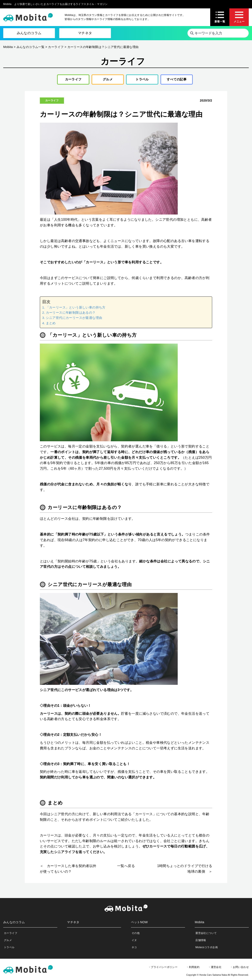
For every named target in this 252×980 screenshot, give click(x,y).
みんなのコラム (29, 33)
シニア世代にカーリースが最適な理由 (74, 319)
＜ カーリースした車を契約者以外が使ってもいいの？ (68, 870)
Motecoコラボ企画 (207, 949)
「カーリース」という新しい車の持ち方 (76, 308)
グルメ (106, 80)
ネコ (134, 949)
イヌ (134, 941)
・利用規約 (193, 968)
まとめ (51, 324)
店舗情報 (201, 941)
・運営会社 (215, 968)
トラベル (141, 80)
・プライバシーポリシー (163, 968)
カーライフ (72, 80)
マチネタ (85, 33)
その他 (136, 934)
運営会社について (206, 934)
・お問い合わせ (239, 968)
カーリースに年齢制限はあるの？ (71, 314)
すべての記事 (177, 80)
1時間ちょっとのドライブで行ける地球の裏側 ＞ (185, 870)
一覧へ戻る (126, 867)
